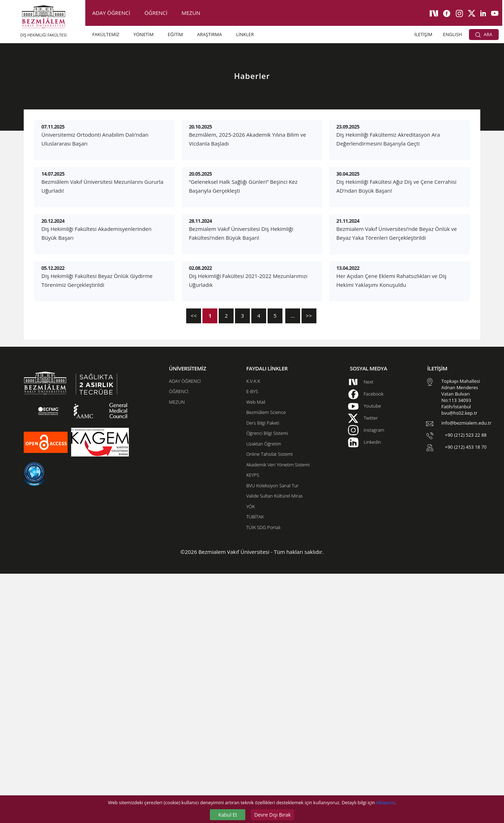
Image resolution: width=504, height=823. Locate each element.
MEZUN (191, 13)
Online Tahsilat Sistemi (270, 703)
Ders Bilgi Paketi (263, 672)
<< (194, 565)
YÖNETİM (144, 34)
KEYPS (253, 724)
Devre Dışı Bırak (272, 815)
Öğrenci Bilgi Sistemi (267, 682)
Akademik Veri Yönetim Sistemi (278, 714)
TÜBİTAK (255, 766)
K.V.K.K (253, 630)
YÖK (251, 756)
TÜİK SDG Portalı (264, 777)
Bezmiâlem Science (266, 662)
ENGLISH (453, 34)
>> (309, 565)
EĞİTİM (175, 34)
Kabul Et (228, 815)
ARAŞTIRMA (210, 34)
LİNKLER (245, 34)
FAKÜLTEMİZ (106, 34)
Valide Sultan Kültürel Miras (274, 745)
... (293, 565)
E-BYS (252, 641)
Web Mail (256, 651)
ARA (484, 34)
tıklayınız (385, 802)
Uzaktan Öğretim (264, 693)
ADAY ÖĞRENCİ (111, 13)
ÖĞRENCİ (156, 13)
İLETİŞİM (423, 34)
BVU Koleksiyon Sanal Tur (273, 735)
